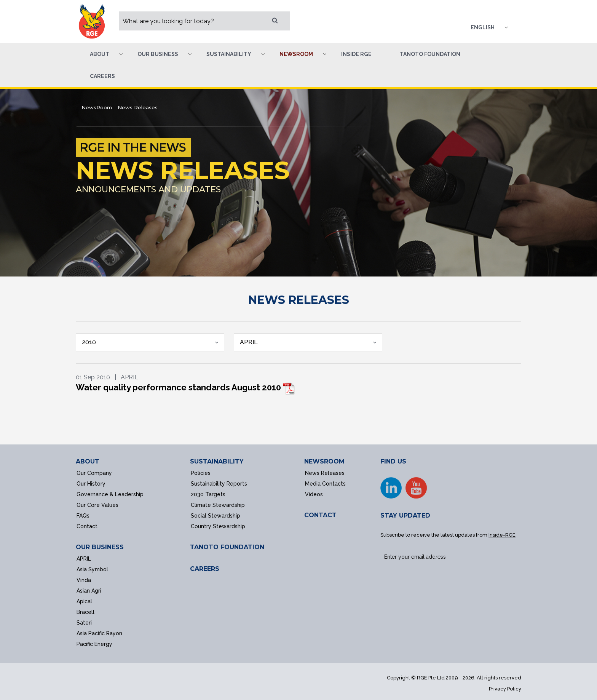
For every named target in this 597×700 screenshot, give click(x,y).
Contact (87, 526)
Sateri (84, 623)
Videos (314, 494)
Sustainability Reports (219, 484)
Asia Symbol (92, 569)
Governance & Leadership (110, 494)
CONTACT (320, 515)
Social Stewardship (215, 516)
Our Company (94, 473)
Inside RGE (356, 54)
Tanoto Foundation (430, 54)
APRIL (84, 559)
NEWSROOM (324, 461)
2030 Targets (208, 494)
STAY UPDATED (405, 515)
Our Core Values (97, 505)
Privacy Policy (505, 689)
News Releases (325, 473)
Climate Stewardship (218, 505)
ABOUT (88, 461)
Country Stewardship (218, 526)
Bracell (85, 612)
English (483, 27)
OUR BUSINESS (100, 547)
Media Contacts (325, 484)
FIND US (393, 461)
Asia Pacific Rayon (99, 633)
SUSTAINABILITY (217, 461)
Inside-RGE (502, 535)
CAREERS (205, 569)
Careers (102, 76)
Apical (84, 601)
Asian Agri (89, 591)
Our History (91, 484)
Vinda (84, 580)
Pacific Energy (94, 644)
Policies (201, 473)
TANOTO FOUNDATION (227, 547)
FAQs (83, 516)
